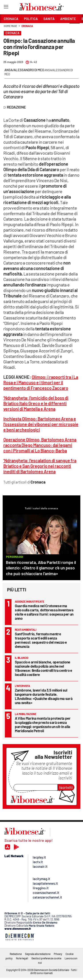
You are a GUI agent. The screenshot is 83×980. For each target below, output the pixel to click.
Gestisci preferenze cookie (46, 958)
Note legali (22, 958)
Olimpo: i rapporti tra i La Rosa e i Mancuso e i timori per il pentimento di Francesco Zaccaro (41, 382)
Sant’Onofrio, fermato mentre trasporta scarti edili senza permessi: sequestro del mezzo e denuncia (41, 640)
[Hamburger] (6, 8)
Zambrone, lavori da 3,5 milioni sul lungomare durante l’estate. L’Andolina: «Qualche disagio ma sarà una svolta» (44, 696)
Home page (10, 26)
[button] (75, 28)
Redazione (16, 954)
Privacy (58, 954)
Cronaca (27, 26)
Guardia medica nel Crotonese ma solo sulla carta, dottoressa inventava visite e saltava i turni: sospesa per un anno (44, 612)
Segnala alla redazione (38, 954)
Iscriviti (66, 787)
